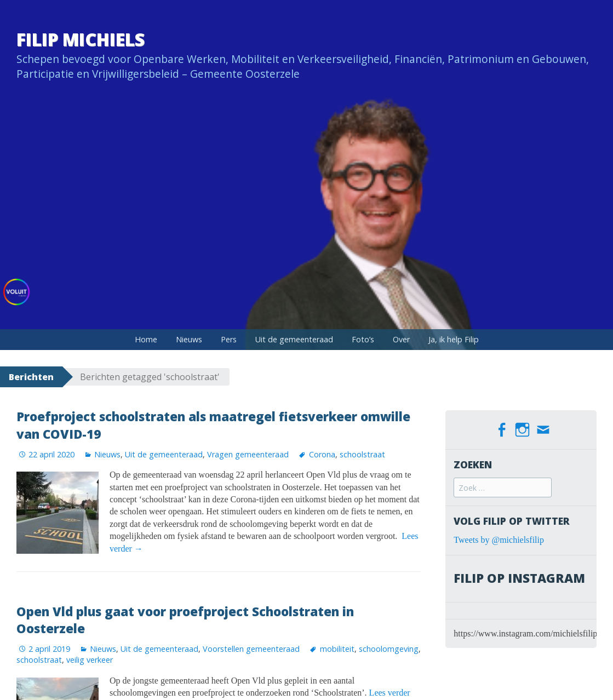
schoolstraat (362, 454)
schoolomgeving (389, 649)
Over (401, 339)
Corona (322, 454)
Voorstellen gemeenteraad (251, 649)
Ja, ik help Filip (454, 339)
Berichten (31, 377)
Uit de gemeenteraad (294, 339)
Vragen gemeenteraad (248, 454)
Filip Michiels (81, 39)
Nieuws (189, 339)
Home (146, 339)
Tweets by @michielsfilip (499, 539)
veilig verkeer (90, 660)
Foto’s (363, 339)
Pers (229, 339)
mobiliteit (337, 649)
